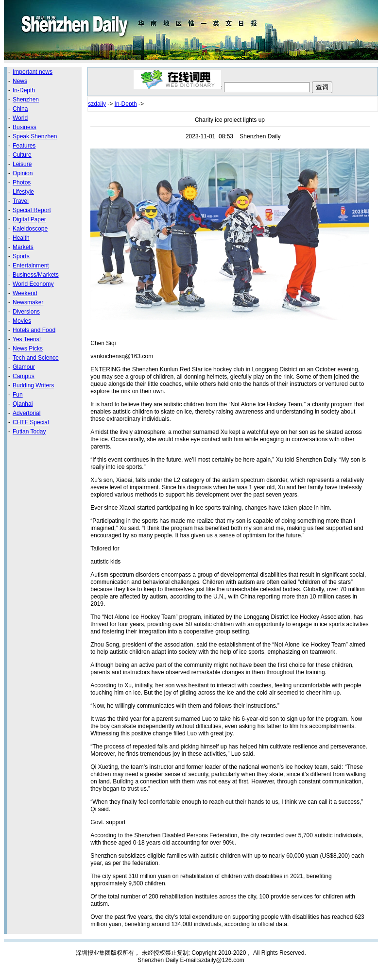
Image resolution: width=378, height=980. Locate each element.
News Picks (28, 349)
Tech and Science (36, 358)
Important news (33, 72)
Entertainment (31, 266)
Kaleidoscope (30, 229)
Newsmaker (28, 302)
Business (25, 127)
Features (24, 146)
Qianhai (23, 404)
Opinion (23, 173)
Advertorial (26, 413)
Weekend (25, 293)
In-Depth (24, 90)
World (20, 118)
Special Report (32, 210)
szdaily (97, 104)
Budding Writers (33, 385)
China (20, 109)
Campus (24, 376)
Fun (18, 395)
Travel (21, 201)
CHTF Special (31, 422)
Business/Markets (36, 275)
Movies (22, 321)
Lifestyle (23, 192)
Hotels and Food (34, 330)
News (20, 81)
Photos (22, 183)
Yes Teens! (27, 339)
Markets (23, 247)
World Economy (33, 284)
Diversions (26, 312)
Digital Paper (29, 219)
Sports (21, 256)
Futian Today (29, 432)
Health (21, 238)
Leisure (22, 164)
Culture (22, 155)
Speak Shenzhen (35, 136)
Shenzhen (26, 100)
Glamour (24, 367)
